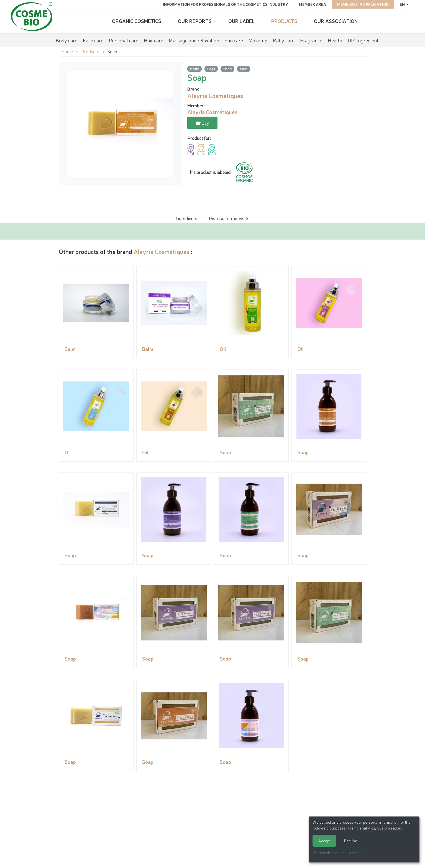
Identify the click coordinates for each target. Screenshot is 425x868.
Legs (211, 69)
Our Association (336, 21)
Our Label (241, 21)
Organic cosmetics (137, 21)
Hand (227, 69)
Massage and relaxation (194, 40)
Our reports (195, 21)
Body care (66, 40)
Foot (244, 69)
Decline (351, 841)
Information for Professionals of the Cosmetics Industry (225, 4)
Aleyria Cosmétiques (161, 251)
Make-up (258, 40)
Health (335, 40)
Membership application (362, 4)
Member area (312, 4)
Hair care (153, 40)
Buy (202, 123)
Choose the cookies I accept (337, 852)
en (402, 4)
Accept (324, 841)
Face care (93, 40)
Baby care (284, 40)
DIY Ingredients (364, 40)
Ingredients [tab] (186, 218)
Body (194, 69)
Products (284, 21)
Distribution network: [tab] (229, 218)
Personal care (124, 40)
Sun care (234, 40)
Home (67, 51)
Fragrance (311, 40)
